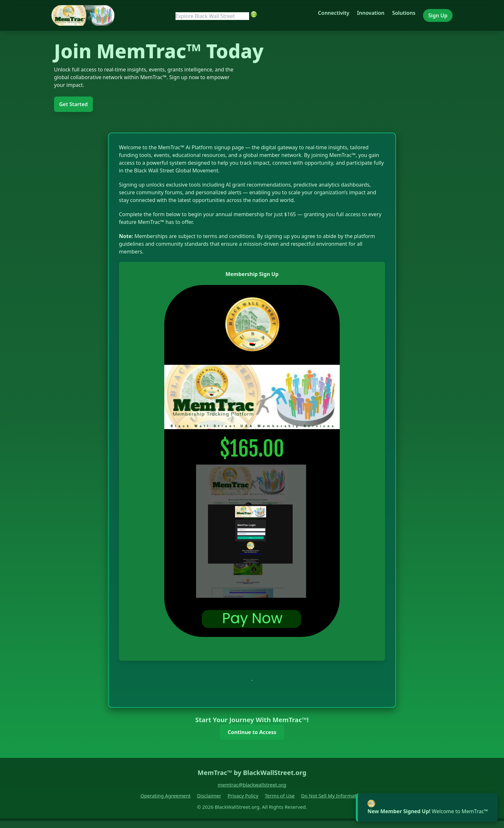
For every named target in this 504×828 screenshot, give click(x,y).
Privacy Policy (243, 798)
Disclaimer (209, 798)
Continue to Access (252, 732)
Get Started (73, 104)
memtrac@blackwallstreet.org (252, 787)
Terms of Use (280, 798)
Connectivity (333, 13)
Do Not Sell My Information (332, 798)
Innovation (371, 13)
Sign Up (438, 15)
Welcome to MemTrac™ (428, 811)
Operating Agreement (166, 798)
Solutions (404, 13)
